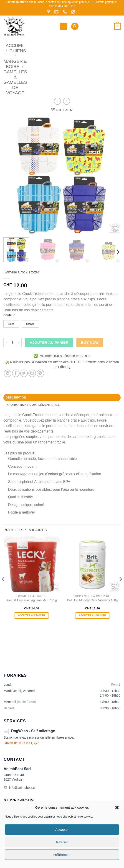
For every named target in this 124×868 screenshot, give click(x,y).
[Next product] (57, 101)
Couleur (9, 315)
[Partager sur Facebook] (16, 373)
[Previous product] (67, 101)
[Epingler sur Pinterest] (40, 373)
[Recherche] (75, 26)
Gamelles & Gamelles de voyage (15, 82)
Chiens (18, 51)
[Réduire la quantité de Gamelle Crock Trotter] (6, 342)
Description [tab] (16, 397)
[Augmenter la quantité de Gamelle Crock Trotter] (19, 342)
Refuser (62, 842)
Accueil (15, 46)
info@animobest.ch (20, 788)
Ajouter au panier (49, 342)
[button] (117, 808)
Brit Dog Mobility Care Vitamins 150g (92, 600)
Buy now (90, 342)
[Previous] (4, 588)
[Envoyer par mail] (32, 373)
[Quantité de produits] (13, 342)
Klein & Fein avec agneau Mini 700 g (32, 600)
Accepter (62, 830)
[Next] (118, 252)
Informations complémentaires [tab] (33, 405)
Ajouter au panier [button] (32, 615)
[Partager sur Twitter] (24, 373)
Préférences (62, 855)
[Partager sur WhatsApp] (8, 373)
